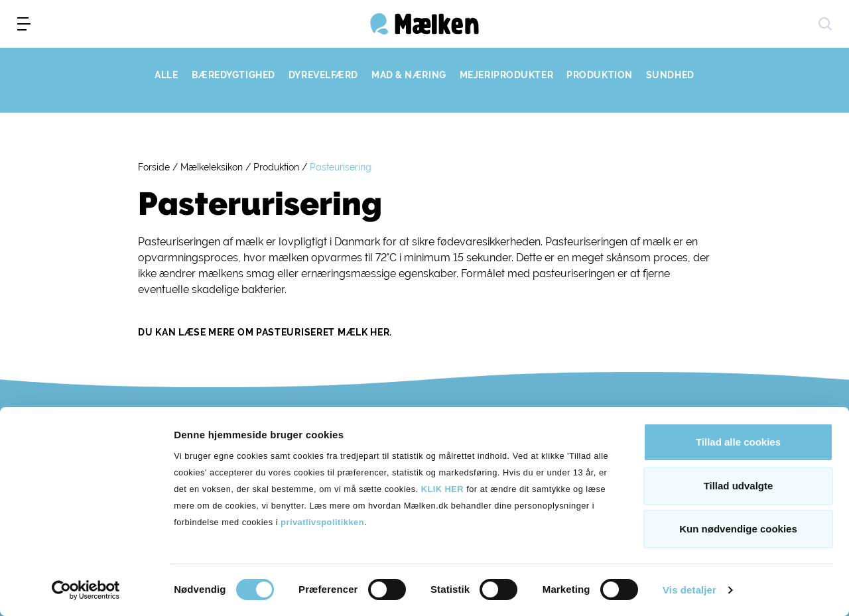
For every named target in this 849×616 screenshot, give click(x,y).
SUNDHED (670, 75)
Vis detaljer (689, 590)
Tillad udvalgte (739, 486)
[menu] (24, 24)
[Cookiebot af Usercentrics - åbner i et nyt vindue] (86, 590)
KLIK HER (442, 489)
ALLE (166, 75)
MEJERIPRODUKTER (506, 75)
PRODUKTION (600, 75)
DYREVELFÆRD (323, 75)
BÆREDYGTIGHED (233, 75)
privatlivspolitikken (322, 522)
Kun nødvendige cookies (738, 529)
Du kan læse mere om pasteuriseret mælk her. (265, 332)
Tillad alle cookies (738, 442)
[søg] (825, 24)
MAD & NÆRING (409, 75)
